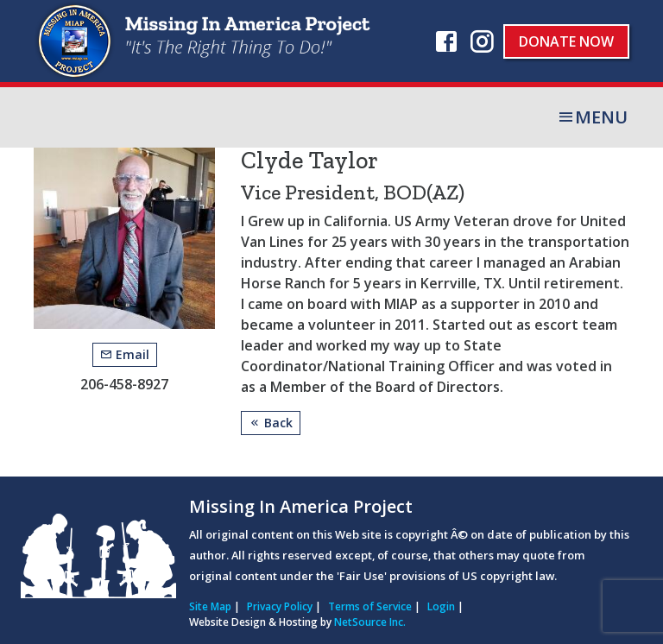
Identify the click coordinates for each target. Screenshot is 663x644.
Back (271, 423)
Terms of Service (370, 606)
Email (125, 354)
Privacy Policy (280, 606)
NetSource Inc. (370, 622)
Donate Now (566, 41)
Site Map (210, 606)
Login (441, 606)
